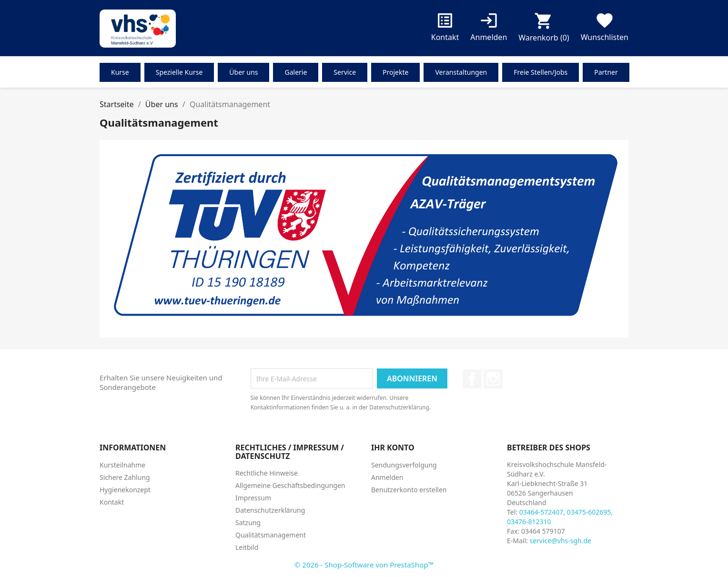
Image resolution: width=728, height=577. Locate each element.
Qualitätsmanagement (271, 535)
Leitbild (247, 547)
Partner (606, 72)
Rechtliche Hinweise (267, 473)
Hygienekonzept (125, 490)
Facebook (472, 379)
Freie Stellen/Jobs (541, 72)
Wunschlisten (605, 29)
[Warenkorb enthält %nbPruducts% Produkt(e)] (544, 29)
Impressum (253, 498)
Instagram (493, 379)
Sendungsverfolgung (404, 465)
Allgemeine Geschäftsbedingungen (290, 485)
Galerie (296, 72)
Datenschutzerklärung (270, 510)
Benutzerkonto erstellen (409, 490)
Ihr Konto (393, 448)
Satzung (248, 522)
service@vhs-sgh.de (560, 541)
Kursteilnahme (122, 465)
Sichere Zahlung (125, 477)
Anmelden (387, 477)
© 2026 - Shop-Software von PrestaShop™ (364, 565)
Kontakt (445, 29)
